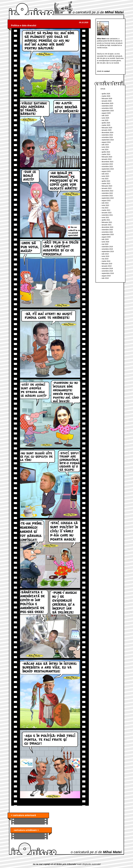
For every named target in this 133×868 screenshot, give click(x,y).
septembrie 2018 (108, 273)
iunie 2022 (105, 205)
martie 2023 (106, 183)
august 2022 (106, 200)
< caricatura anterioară (23, 815)
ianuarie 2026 (107, 101)
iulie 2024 (105, 145)
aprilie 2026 (106, 94)
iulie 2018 (105, 278)
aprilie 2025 (106, 123)
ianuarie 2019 (107, 266)
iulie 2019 (105, 254)
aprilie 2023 (106, 181)
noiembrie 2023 (107, 164)
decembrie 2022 (107, 191)
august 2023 (106, 171)
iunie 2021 (105, 217)
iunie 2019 (105, 256)
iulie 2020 (105, 239)
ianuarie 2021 (107, 225)
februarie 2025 (107, 128)
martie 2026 (106, 96)
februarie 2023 (107, 186)
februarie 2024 (107, 157)
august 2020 (106, 237)
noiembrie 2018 (107, 268)
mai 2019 (105, 259)
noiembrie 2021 (107, 215)
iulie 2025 (105, 115)
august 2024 (106, 142)
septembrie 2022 (108, 198)
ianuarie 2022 (107, 213)
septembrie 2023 (108, 169)
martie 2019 (106, 261)
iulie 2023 (105, 174)
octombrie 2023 (107, 166)
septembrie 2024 (108, 140)
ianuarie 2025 (107, 130)
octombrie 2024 (107, 137)
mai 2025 (105, 120)
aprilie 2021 (106, 220)
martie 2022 (106, 210)
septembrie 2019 (108, 251)
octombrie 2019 (107, 249)
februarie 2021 (107, 222)
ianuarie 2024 (107, 159)
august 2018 (106, 276)
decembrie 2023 (107, 162)
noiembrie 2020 (107, 230)
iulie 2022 (105, 203)
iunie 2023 (105, 176)
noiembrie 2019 (107, 247)
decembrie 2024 (107, 132)
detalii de (103, 71)
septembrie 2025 (108, 111)
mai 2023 (105, 179)
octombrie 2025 (107, 108)
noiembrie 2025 (107, 106)
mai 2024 (105, 149)
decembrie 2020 (107, 227)
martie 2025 (106, 125)
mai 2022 (105, 208)
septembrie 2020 (108, 234)
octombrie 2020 (107, 232)
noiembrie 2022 (107, 193)
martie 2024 (106, 154)
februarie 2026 (107, 98)
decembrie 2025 (107, 103)
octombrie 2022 (107, 196)
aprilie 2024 (106, 152)
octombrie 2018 (107, 271)
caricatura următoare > (26, 830)
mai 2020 (105, 244)
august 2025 (106, 113)
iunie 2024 (105, 147)
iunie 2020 (105, 242)
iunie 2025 (105, 118)
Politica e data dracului (24, 25)
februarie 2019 (107, 264)
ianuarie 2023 (107, 188)
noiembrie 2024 (107, 135)
